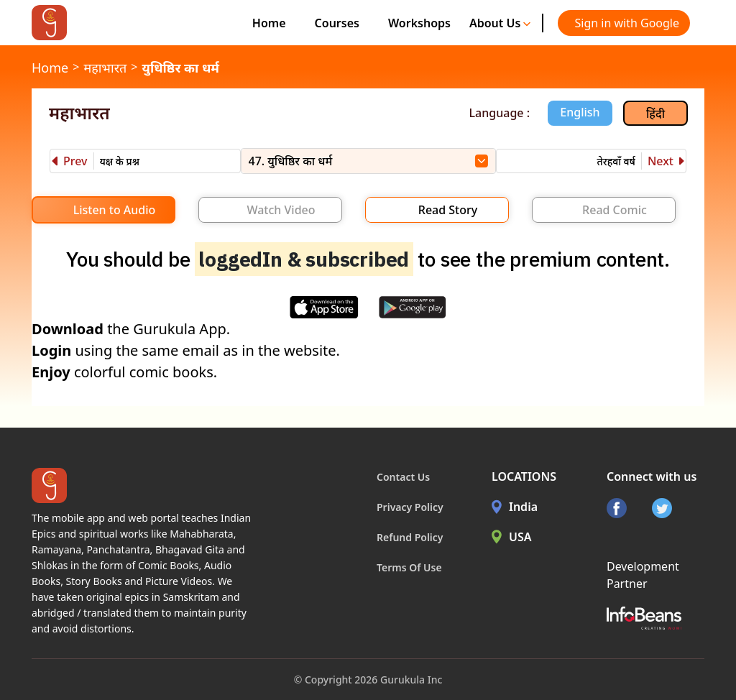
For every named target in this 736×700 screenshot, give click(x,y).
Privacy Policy (410, 507)
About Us (500, 23)
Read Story (448, 210)
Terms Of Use (409, 567)
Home (269, 23)
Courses (337, 23)
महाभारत (105, 68)
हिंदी (655, 114)
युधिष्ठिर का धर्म (180, 68)
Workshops (419, 23)
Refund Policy (410, 537)
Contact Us (403, 477)
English (580, 112)
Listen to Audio (115, 210)
